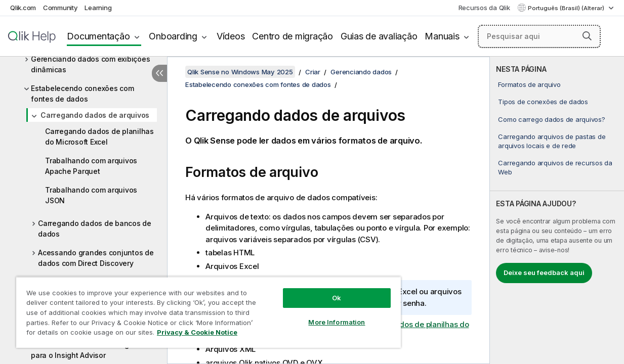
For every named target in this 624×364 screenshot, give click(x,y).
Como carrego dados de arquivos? (551, 119)
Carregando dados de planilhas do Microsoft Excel (99, 136)
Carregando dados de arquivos (95, 115)
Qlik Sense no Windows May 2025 (240, 72)
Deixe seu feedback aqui (544, 272)
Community (60, 8)
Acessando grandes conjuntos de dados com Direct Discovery (96, 258)
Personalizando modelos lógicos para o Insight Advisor (87, 350)
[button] (587, 36)
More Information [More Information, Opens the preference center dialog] (317, 314)
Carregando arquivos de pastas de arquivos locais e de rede (552, 141)
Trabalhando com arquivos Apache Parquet (91, 166)
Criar (313, 72)
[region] (197, 308)
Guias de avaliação (379, 36)
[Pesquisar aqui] (539, 36)
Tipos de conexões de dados (543, 102)
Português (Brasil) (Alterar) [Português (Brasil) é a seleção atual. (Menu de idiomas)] (567, 8)
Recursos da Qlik (484, 8)
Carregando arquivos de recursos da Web (555, 167)
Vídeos (231, 36)
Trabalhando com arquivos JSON (91, 195)
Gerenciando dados (361, 72)
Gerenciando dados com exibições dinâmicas (90, 64)
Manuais (442, 36)
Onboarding (173, 36)
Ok (317, 290)
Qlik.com (23, 8)
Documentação (98, 36)
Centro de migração (293, 36)
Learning (98, 8)
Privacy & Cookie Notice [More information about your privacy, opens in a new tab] (85, 334)
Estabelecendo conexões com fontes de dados (82, 94)
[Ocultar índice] (159, 73)
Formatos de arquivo (529, 84)
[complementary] (557, 210)
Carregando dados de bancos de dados (95, 229)
